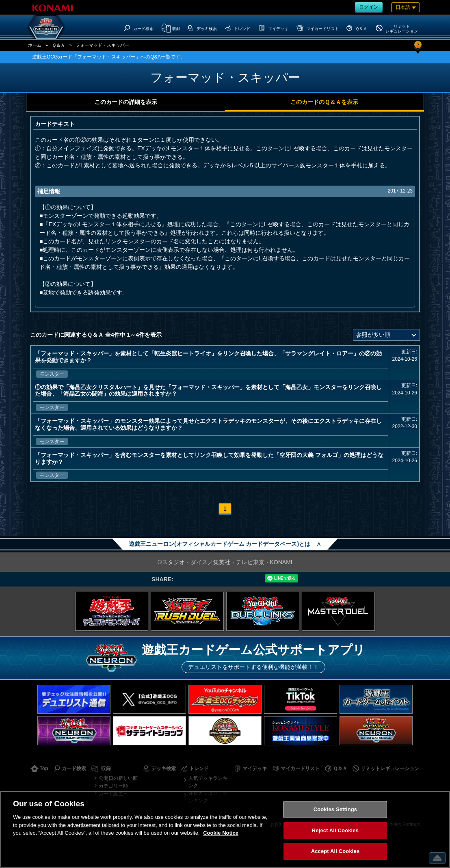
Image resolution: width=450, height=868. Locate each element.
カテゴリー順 (113, 786)
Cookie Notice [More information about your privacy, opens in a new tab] (221, 833)
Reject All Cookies (335, 830)
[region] (225, 829)
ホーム (35, 45)
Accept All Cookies (335, 851)
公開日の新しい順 (118, 778)
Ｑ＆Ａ (58, 45)
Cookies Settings (335, 809)
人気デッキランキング (208, 782)
